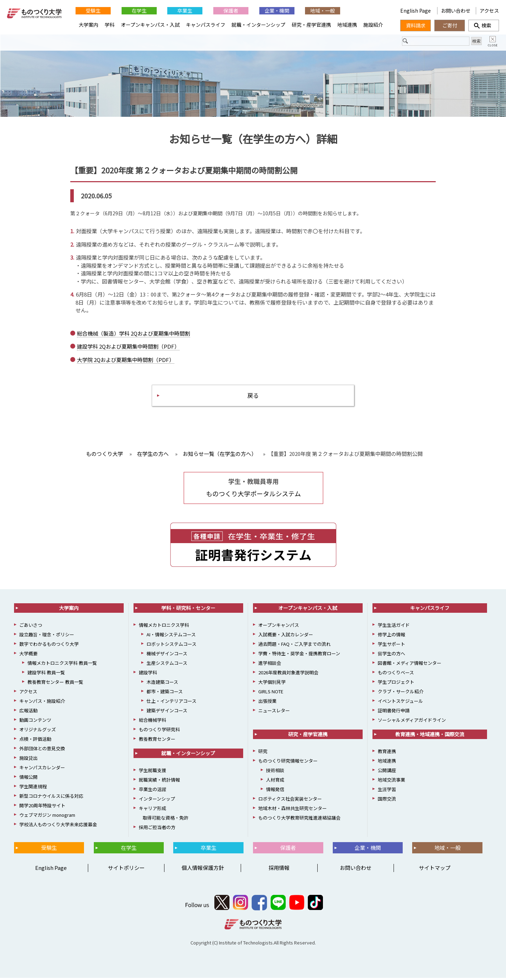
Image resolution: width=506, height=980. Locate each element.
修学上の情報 (391, 637)
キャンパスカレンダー (42, 770)
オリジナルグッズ (38, 732)
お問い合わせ (456, 11)
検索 (484, 25)
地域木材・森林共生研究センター (293, 811)
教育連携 (387, 754)
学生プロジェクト (396, 684)
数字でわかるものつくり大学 (49, 646)
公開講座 (387, 773)
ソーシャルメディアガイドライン (412, 722)
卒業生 (185, 11)
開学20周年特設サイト (42, 808)
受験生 (93, 11)
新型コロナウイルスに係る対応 (51, 798)
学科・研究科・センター (188, 610)
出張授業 (267, 703)
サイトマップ (435, 870)
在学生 (139, 11)
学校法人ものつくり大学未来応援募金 (58, 827)
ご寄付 (450, 25)
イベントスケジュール (400, 703)
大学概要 (28, 656)
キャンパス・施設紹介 (42, 703)
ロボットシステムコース (171, 646)
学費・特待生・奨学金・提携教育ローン (299, 656)
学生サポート (391, 646)
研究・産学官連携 (311, 25)
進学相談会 (270, 665)
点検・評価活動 (35, 741)
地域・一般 (323, 11)
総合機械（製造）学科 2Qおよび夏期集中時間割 (134, 334)
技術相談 (275, 773)
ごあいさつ (31, 627)
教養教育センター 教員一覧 (55, 684)
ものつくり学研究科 (159, 732)
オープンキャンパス (279, 627)
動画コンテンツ (35, 722)
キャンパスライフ (206, 25)
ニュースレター (274, 713)
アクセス (489, 11)
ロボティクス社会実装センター (290, 801)
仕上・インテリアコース (171, 703)
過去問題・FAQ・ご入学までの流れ (294, 646)
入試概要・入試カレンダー (286, 637)
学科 (110, 25)
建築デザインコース (167, 713)
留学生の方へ (391, 656)
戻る (253, 397)
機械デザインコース (167, 656)
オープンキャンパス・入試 (150, 25)
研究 (263, 754)
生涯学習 (387, 792)
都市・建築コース (165, 694)
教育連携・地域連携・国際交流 (430, 737)
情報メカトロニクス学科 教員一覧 (62, 665)
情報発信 (275, 792)
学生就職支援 (153, 773)
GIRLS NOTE (271, 694)
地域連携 (347, 25)
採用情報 (279, 870)
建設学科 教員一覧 (46, 675)
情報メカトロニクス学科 (164, 627)
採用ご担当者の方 (157, 830)
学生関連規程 (33, 789)
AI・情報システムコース (171, 637)
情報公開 (28, 779)
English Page (416, 11)
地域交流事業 (391, 782)
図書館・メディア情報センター (410, 665)
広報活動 (28, 713)
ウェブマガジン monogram (47, 817)
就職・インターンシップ (258, 25)
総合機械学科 (153, 722)
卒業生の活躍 (153, 792)
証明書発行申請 (394, 713)
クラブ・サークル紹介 (401, 694)
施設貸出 (28, 760)
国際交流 (387, 801)
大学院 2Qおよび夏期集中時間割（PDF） (126, 360)
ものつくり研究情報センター (288, 763)
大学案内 (89, 25)
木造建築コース (162, 684)
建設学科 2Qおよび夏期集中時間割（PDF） (128, 347)
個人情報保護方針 (203, 870)
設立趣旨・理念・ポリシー (47, 637)
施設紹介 (373, 25)
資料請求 (416, 25)
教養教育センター (157, 741)
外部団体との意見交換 (42, 751)
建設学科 (148, 675)
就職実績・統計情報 (159, 782)
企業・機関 (277, 11)
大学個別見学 (272, 684)
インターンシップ (157, 801)
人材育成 (275, 782)
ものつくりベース (396, 675)
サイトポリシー (126, 870)
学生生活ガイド (394, 627)
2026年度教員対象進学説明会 (288, 675)
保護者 (231, 11)
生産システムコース (167, 665)
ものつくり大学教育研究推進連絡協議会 (299, 820)
